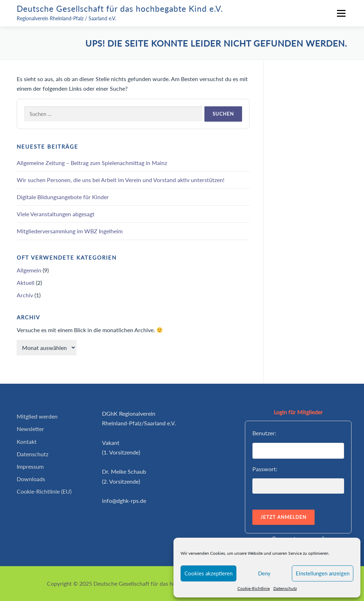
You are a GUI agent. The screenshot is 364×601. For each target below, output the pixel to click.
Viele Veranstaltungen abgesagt (56, 214)
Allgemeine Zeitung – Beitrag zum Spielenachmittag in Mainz (92, 163)
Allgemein (29, 270)
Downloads (31, 479)
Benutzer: (264, 433)
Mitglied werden (37, 416)
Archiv (25, 295)
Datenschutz (285, 588)
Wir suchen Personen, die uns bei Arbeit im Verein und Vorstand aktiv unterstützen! (121, 180)
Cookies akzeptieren (208, 573)
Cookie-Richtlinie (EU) (44, 491)
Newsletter (30, 429)
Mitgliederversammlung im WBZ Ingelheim (70, 231)
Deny (264, 573)
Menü (341, 13)
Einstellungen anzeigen (323, 573)
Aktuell (26, 283)
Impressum (30, 466)
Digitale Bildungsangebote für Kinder (63, 197)
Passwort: (265, 469)
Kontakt (27, 442)
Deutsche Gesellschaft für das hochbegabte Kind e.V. (120, 9)
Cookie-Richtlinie (254, 588)
